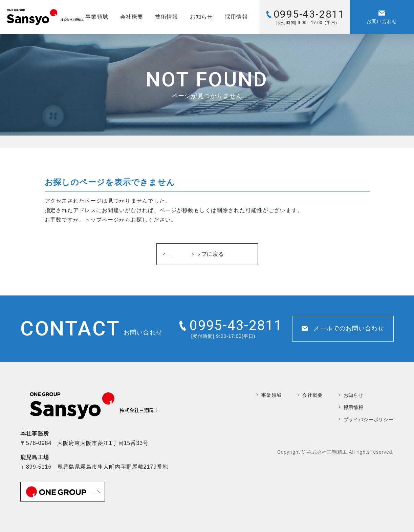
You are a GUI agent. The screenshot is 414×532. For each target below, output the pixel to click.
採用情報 (236, 17)
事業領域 (97, 17)
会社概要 (132, 17)
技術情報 (167, 17)
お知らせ (201, 17)
